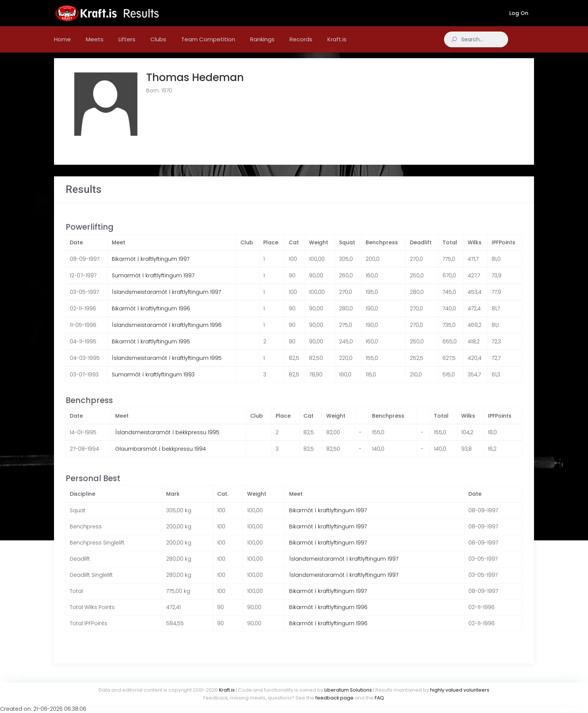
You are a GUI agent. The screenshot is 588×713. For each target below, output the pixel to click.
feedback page (334, 698)
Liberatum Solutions (348, 690)
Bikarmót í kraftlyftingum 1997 (151, 266)
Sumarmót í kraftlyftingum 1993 (153, 382)
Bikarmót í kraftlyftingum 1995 (151, 349)
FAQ (379, 698)
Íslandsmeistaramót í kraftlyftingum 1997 (166, 299)
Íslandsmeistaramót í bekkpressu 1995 (167, 440)
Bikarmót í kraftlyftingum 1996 (151, 316)
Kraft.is (227, 690)
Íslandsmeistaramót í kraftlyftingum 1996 (167, 332)
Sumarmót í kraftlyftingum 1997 (153, 283)
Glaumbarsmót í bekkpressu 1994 (160, 456)
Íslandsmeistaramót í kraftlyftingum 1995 (167, 366)
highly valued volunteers (460, 690)
